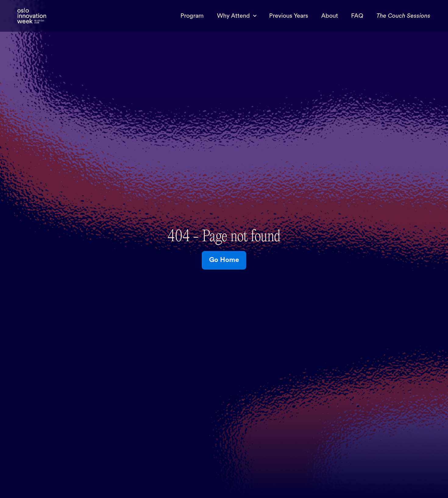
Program (192, 16)
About (330, 16)
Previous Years (289, 16)
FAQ (357, 16)
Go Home (224, 260)
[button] (236, 16)
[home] (32, 16)
